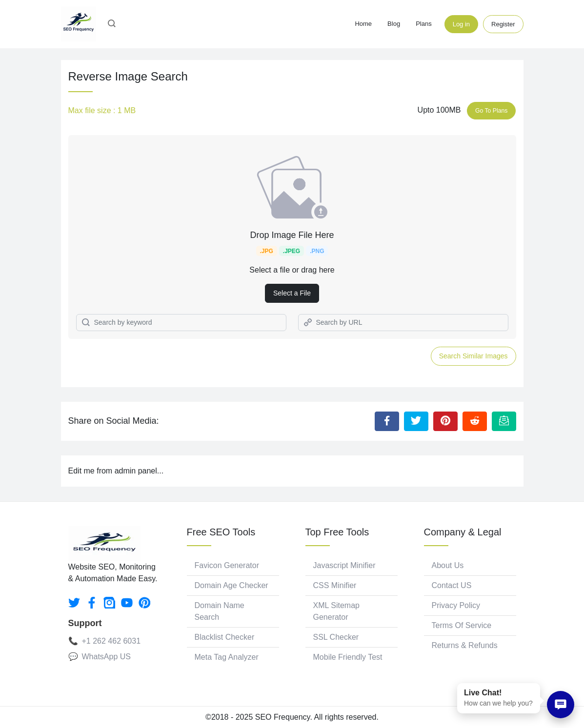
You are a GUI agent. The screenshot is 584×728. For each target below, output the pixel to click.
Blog (394, 24)
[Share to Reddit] (475, 421)
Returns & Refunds (465, 645)
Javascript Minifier (344, 565)
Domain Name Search (220, 611)
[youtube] (127, 602)
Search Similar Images (473, 356)
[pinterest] (144, 602)
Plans (424, 24)
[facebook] (92, 602)
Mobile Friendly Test (348, 657)
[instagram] (109, 602)
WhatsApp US (106, 657)
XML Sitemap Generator (336, 611)
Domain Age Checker (232, 585)
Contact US (452, 585)
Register (503, 24)
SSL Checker (336, 637)
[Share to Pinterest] (445, 421)
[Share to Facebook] (387, 421)
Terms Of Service (462, 625)
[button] (112, 24)
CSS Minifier (335, 585)
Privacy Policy (456, 605)
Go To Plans (492, 111)
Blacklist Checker (225, 637)
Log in (461, 24)
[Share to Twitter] (416, 421)
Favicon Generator (227, 565)
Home (363, 24)
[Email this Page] (504, 421)
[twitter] (74, 602)
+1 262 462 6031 (111, 641)
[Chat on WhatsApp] (561, 705)
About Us (448, 565)
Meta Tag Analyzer (227, 657)
